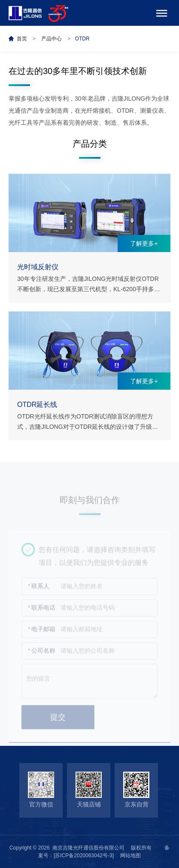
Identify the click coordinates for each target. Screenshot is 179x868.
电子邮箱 (42, 633)
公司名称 (42, 654)
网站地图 (130, 856)
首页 (22, 39)
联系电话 (42, 611)
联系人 (39, 590)
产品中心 (52, 39)
